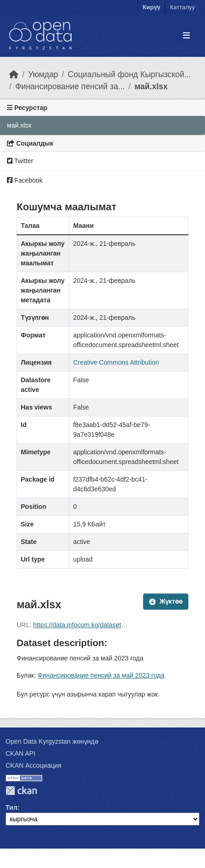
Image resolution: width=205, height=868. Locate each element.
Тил (12, 807)
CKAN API (21, 753)
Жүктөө (166, 601)
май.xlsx (151, 86)
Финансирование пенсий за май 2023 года (101, 675)
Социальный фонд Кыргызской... (130, 74)
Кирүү (151, 7)
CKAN (21, 791)
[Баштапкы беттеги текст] (14, 74)
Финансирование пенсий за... (70, 86)
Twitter (20, 161)
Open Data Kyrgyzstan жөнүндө (52, 741)
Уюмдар (43, 74)
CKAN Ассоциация (33, 765)
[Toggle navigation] (186, 36)
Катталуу (182, 7)
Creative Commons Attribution (116, 362)
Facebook (25, 180)
